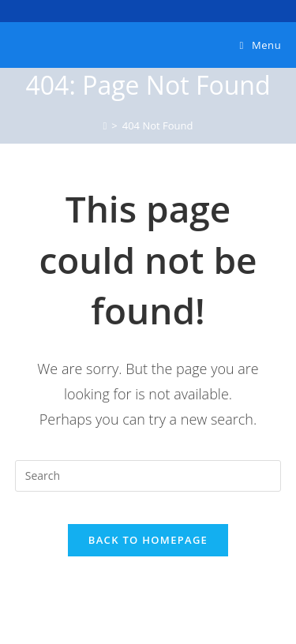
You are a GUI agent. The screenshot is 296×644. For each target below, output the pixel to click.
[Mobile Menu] (261, 45)
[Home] (105, 125)
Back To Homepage (148, 540)
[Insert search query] (148, 476)
